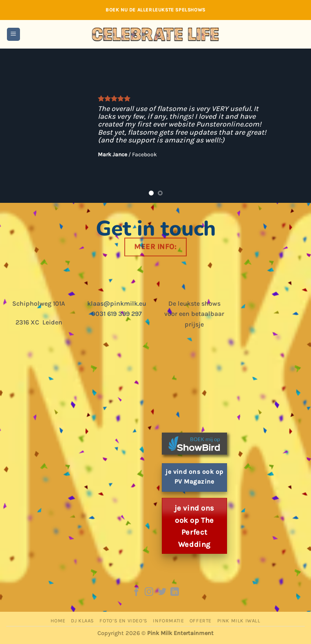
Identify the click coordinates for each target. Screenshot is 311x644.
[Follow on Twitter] (162, 592)
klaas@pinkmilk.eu (117, 303)
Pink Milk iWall (239, 621)
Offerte (201, 621)
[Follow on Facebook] (136, 592)
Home (58, 621)
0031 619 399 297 (117, 314)
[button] (13, 34)
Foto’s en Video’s (123, 621)
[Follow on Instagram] (149, 592)
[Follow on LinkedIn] (175, 592)
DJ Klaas (83, 621)
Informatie (168, 621)
